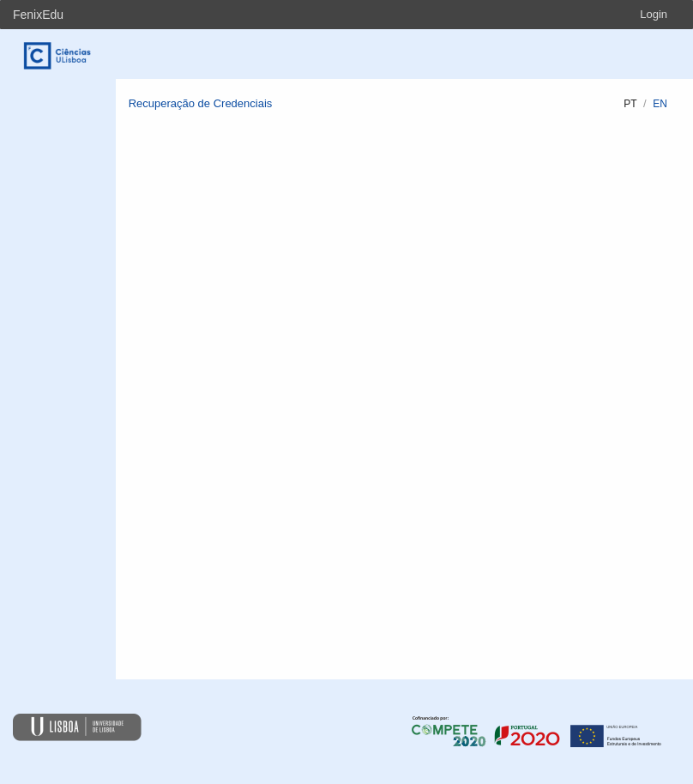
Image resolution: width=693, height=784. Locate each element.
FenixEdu (38, 15)
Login (654, 14)
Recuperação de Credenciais (201, 103)
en (660, 104)
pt (630, 104)
